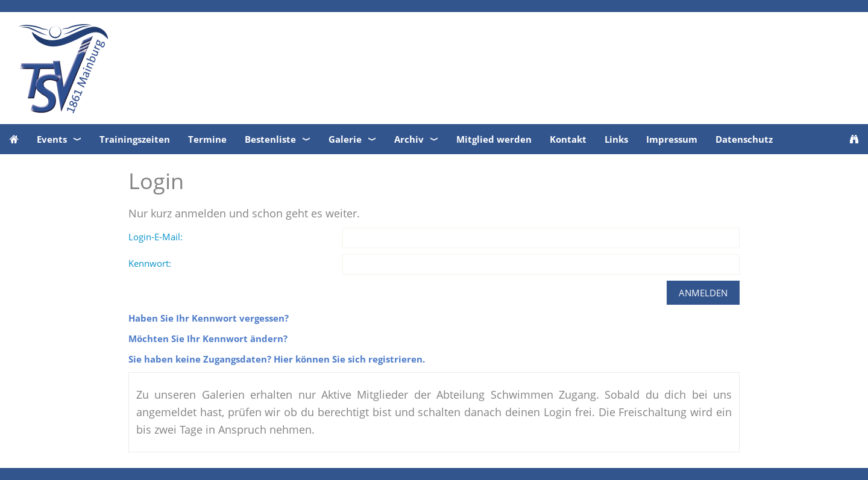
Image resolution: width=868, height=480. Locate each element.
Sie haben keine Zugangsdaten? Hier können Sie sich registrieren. (277, 359)
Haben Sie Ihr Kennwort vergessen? (209, 318)
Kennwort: (150, 263)
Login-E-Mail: (156, 237)
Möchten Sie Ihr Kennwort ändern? (208, 338)
